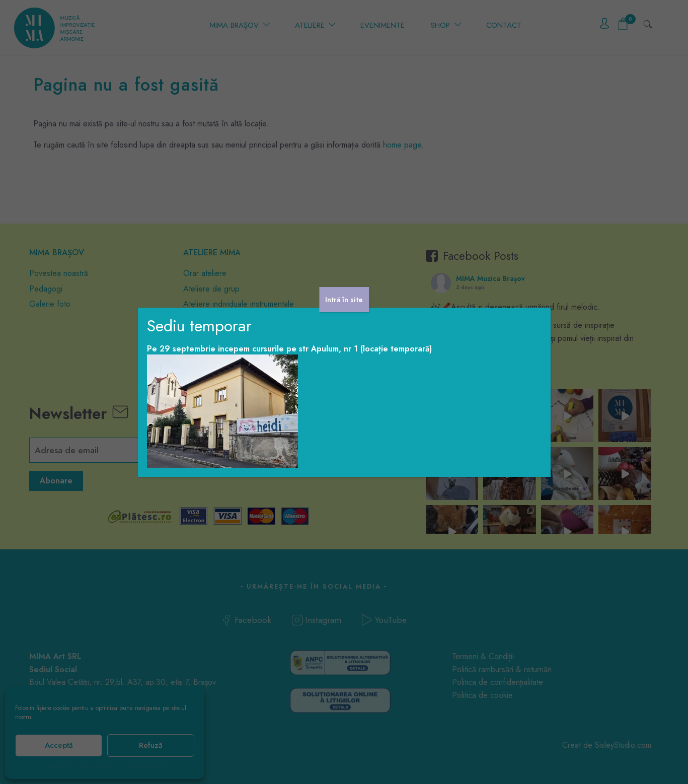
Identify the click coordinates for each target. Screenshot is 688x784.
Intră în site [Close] (344, 300)
